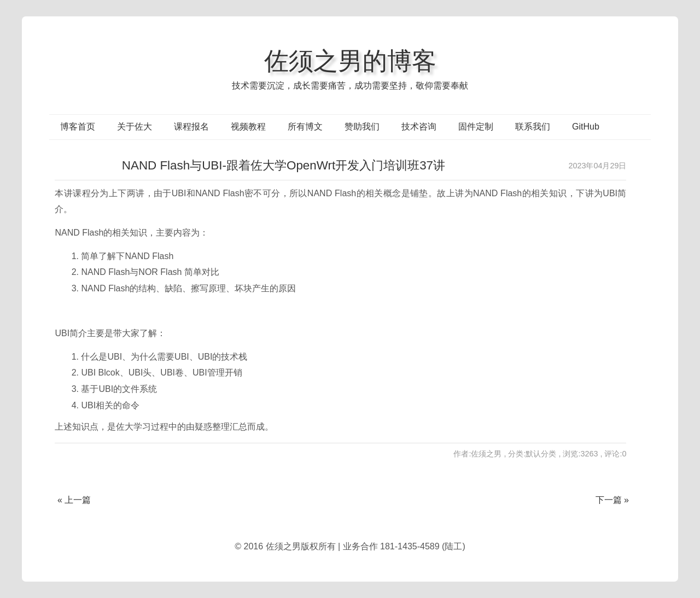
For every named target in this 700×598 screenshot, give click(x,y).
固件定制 (476, 127)
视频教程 (248, 127)
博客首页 (78, 127)
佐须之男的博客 (350, 61)
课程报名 (191, 127)
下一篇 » (612, 500)
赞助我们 (362, 127)
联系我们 (533, 127)
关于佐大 (135, 127)
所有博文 (305, 127)
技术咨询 (419, 127)
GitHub (586, 127)
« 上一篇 (74, 500)
